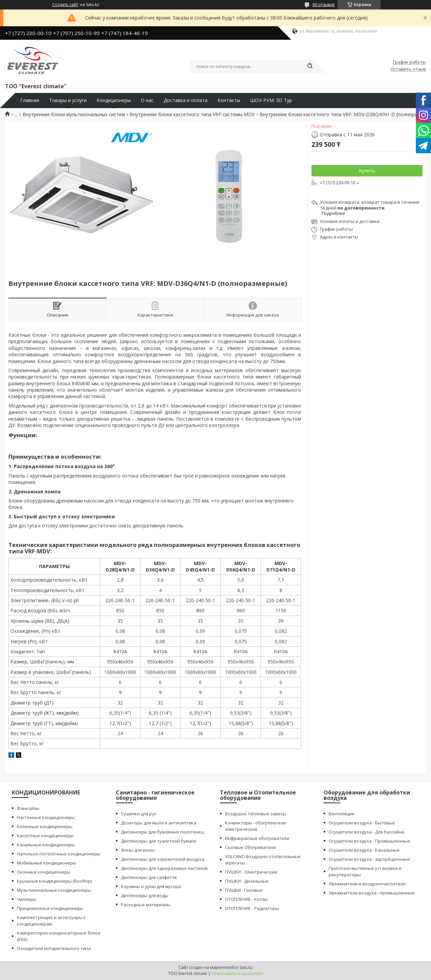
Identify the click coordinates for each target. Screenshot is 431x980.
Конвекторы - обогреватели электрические (255, 826)
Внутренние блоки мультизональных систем (74, 115)
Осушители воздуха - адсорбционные (369, 859)
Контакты (229, 100)
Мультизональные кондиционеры (54, 890)
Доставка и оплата (186, 100)
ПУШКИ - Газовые (244, 890)
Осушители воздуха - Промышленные (369, 841)
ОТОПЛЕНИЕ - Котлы (246, 899)
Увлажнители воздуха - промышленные (372, 893)
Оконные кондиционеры (44, 872)
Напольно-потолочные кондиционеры (59, 854)
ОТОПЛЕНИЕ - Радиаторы (252, 908)
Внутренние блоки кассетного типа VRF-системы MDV (192, 115)
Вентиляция (341, 814)
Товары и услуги (68, 100)
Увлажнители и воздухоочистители (367, 884)
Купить (367, 171)
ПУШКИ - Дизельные (247, 881)
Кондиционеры (114, 100)
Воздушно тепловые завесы (256, 814)
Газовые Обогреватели (250, 847)
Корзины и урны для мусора (151, 886)
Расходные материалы (146, 905)
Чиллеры (26, 899)
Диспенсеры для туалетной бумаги (158, 841)
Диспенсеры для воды (145, 895)
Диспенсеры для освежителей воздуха (163, 859)
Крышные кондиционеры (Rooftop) (54, 881)
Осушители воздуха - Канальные (364, 850)
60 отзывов (323, 5)
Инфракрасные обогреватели (257, 838)
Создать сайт (65, 5)
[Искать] (310, 66)
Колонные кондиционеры (45, 826)
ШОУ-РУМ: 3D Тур (271, 100)
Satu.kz (246, 967)
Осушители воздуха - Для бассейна (366, 832)
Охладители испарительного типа (54, 948)
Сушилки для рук (139, 814)
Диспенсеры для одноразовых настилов (164, 868)
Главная (30, 100)
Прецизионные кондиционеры (50, 908)
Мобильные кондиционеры (46, 863)
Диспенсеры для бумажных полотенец (162, 832)
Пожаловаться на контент (237, 973)
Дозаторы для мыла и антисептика (159, 823)
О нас (147, 100)
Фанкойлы (28, 808)
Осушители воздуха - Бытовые (362, 823)
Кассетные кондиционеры (45, 836)
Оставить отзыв (408, 69)
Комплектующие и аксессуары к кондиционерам (51, 921)
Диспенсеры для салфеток (149, 877)
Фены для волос (138, 850)
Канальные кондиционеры (46, 845)
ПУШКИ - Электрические (251, 872)
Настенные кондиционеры (46, 817)
